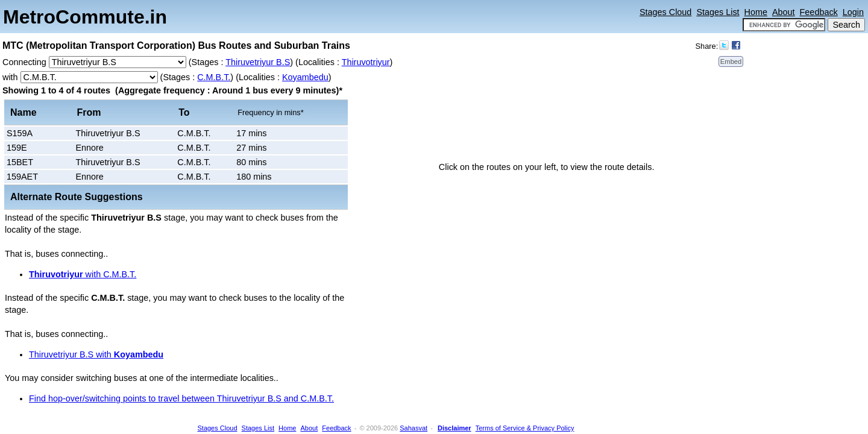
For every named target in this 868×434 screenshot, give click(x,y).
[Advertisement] (820, 214)
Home (756, 12)
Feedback (819, 12)
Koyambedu (305, 77)
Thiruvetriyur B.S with (96, 354)
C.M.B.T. (214, 77)
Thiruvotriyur (366, 62)
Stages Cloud (665, 12)
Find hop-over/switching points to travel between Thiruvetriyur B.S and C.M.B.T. (181, 398)
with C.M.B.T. (83, 274)
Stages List (718, 12)
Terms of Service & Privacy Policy (525, 428)
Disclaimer (454, 428)
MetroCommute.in (85, 17)
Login (853, 12)
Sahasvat (414, 428)
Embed (731, 61)
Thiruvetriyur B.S (258, 62)
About (784, 12)
